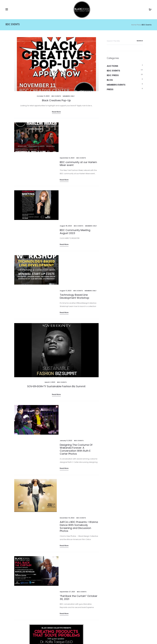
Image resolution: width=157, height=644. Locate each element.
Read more (56, 112)
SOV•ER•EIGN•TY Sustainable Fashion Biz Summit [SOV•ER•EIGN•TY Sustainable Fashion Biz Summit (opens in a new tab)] (56, 297)
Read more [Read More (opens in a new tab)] (56, 305)
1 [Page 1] (23, 578)
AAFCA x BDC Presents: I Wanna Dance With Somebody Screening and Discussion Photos (79, 374)
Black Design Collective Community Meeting (74, 548)
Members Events (116, 85)
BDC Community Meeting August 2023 (75, 172)
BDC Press (113, 75)
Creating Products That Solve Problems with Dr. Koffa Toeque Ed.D (56, 512)
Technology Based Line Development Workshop (74, 207)
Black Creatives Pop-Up (56, 100)
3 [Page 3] (36, 578)
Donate (40, 638)
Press (110, 89)
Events (10, 638)
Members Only (69, 96)
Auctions (112, 66)
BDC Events (56, 96)
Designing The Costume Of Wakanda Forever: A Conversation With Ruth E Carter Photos (76, 330)
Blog (110, 80)
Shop (29, 638)
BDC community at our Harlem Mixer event (78, 134)
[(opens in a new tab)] (56, 261)
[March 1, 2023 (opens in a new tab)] (50, 293)
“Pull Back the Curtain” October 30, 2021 (79, 415)
